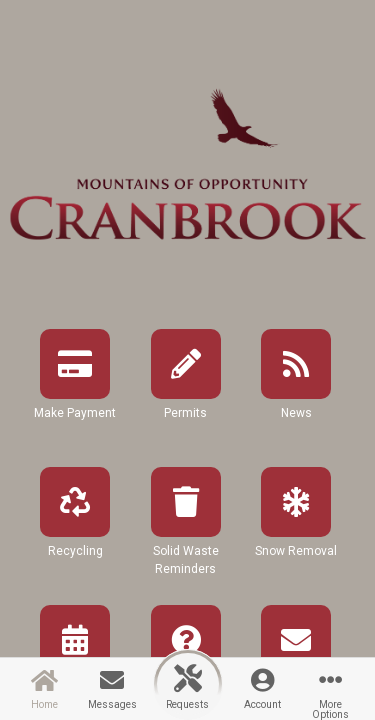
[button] (75, 392)
